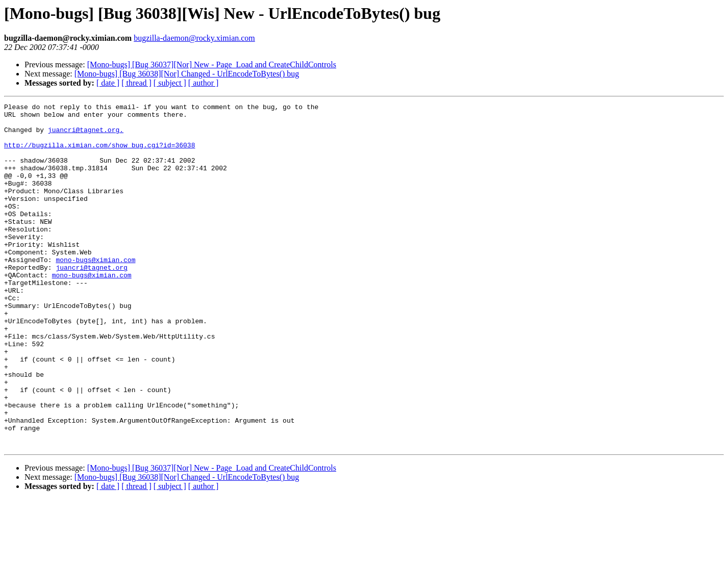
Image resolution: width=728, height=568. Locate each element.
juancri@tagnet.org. (86, 136)
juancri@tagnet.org (91, 301)
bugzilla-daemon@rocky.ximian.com (194, 38)
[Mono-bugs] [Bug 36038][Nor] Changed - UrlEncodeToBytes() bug (187, 74)
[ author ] (204, 83)
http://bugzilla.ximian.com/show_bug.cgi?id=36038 (99, 154)
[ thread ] (136, 83)
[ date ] (108, 83)
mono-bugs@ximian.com (95, 292)
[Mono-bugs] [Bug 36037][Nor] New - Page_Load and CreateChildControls (212, 64)
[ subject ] (170, 83)
